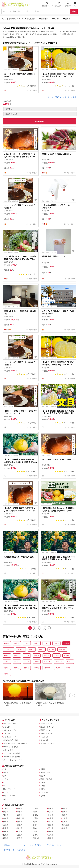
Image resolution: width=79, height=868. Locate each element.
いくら (6, 773)
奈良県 (35, 835)
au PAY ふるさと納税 (11, 747)
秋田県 (6, 822)
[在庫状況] (40, 109)
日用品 (43, 786)
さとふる (6, 733)
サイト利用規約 (35, 845)
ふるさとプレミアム (11, 737)
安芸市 (27, 643)
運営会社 (7, 845)
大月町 (58, 668)
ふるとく (21, 850)
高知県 (56, 19)
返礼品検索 (30, 19)
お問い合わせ (8, 850)
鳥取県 (51, 808)
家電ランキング (46, 730)
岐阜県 (35, 808)
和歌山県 (36, 838)
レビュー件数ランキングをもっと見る (62, 97)
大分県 (65, 818)
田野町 (7, 656)
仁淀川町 (47, 662)
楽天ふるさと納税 (10, 724)
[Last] (49, 628)
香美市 (42, 649)
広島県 (51, 818)
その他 (43, 796)
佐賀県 (65, 808)
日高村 (27, 668)
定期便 (43, 769)
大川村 (27, 662)
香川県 (51, 828)
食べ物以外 (45, 740)
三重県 (35, 818)
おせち (6, 799)
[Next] (45, 628)
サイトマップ (20, 845)
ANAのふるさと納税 (11, 740)
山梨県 (20, 835)
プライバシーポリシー (54, 845)
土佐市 (47, 643)
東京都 (20, 815)
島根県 (51, 812)
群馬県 (6, 838)
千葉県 (20, 812)
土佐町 (17, 662)
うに (5, 782)
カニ (5, 776)
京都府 (35, 825)
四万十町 (47, 668)
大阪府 (35, 828)
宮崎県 (65, 822)
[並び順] (40, 114)
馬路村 (47, 656)
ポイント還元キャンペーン (13, 760)
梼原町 (17, 668)
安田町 (17, 656)
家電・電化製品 (46, 779)
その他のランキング (48, 743)
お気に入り (68, 4)
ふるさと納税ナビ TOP (11, 19)
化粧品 (43, 789)
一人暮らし (45, 737)
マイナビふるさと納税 (11, 757)
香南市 (32, 649)
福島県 (6, 828)
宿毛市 (66, 643)
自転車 (43, 782)
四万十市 (21, 649)
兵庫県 (35, 832)
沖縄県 (65, 828)
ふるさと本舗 (8, 750)
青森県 (6, 812)
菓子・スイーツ (9, 796)
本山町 (66, 656)
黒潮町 (7, 674)
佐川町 (70, 662)
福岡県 (51, 838)
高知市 (7, 643)
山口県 (51, 822)
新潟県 (20, 822)
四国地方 (44, 19)
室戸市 (17, 643)
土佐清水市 (8, 649)
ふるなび (6, 727)
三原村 (68, 668)
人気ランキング (46, 724)
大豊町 (7, 662)
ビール (6, 792)
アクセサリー (45, 792)
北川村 (27, 656)
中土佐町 (59, 662)
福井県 (20, 832)
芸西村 (56, 656)
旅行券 (43, 776)
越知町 (7, 668)
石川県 (20, 828)
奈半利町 (62, 649)
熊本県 (65, 815)
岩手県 (6, 815)
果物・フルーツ (9, 789)
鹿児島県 (65, 825)
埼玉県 (20, 808)
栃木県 (6, 835)
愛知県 (35, 815)
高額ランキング (46, 733)
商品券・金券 (45, 773)
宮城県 (6, 818)
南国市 (37, 643)
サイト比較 (8, 720)
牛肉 (5, 769)
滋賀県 (35, 822)
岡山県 (51, 815)
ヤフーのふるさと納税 (11, 753)
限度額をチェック (47, 4)
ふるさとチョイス (10, 730)
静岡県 (35, 812)
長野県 (20, 838)
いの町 (37, 662)
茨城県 (6, 832)
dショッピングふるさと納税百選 (15, 743)
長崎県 (65, 812)
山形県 (6, 825)
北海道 (6, 808)
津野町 (37, 668)
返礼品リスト (59, 4)
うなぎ (6, 779)
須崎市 (56, 643)
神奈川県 (20, 818)
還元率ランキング (47, 727)
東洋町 (52, 649)
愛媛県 (51, 832)
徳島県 (51, 825)
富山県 (20, 825)
